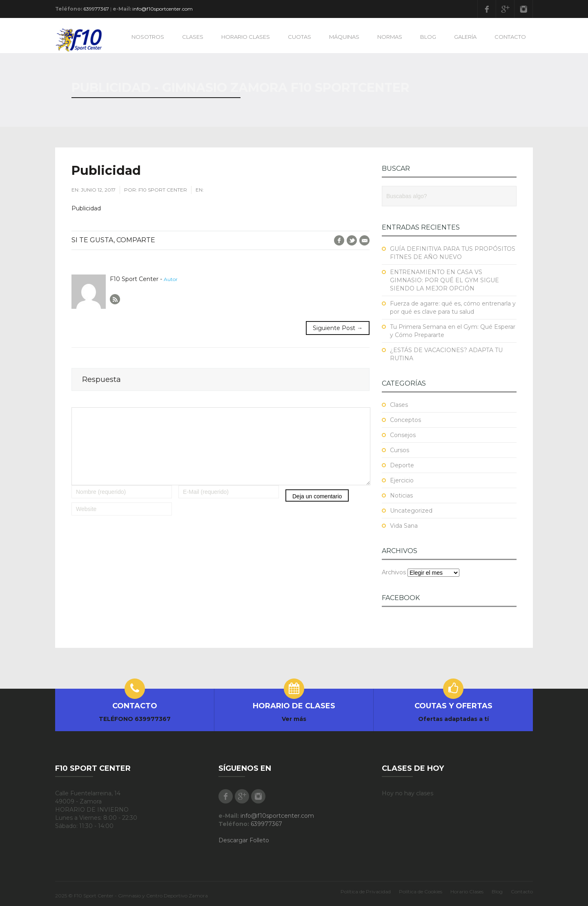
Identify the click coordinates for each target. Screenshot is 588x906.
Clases (399, 405)
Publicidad (86, 208)
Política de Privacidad (366, 891)
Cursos (400, 450)
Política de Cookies (421, 891)
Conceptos (405, 420)
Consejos (403, 435)
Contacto (522, 891)
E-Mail (364, 240)
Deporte (402, 465)
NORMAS (390, 37)
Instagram (523, 9)
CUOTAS (300, 37)
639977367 (96, 9)
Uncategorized (411, 511)
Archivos (394, 572)
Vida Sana (404, 526)
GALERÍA (465, 37)
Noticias (401, 495)
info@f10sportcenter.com (163, 9)
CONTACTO (510, 37)
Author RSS (115, 299)
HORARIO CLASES (246, 37)
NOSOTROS (148, 37)
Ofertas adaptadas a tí (453, 719)
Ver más (294, 719)
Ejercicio (402, 480)
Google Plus (505, 9)
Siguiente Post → (338, 328)
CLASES (193, 37)
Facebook (487, 9)
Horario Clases (467, 891)
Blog (497, 891)
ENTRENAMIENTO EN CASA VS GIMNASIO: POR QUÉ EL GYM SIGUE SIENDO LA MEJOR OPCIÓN (444, 280)
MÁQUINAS (344, 37)
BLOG (428, 37)
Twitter (352, 240)
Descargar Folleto (244, 840)
